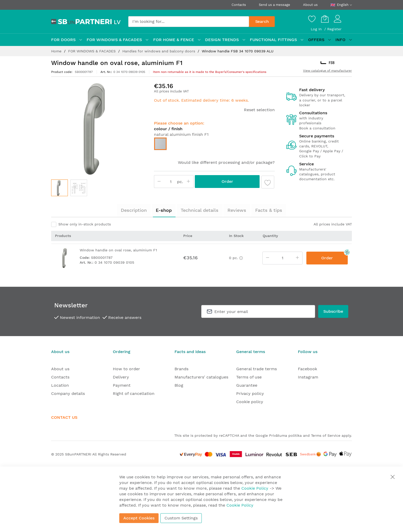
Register (334, 29)
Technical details (200, 210)
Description (134, 210)
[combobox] (189, 22)
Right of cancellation (134, 393)
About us (310, 5)
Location (60, 385)
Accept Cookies (139, 518)
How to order (126, 369)
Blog (179, 385)
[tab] (134, 210)
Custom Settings (181, 518)
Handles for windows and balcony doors (159, 51)
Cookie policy (250, 402)
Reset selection (259, 110)
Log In (317, 29)
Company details (68, 393)
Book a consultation (317, 128)
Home (57, 51)
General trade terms (257, 369)
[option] (160, 144)
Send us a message (274, 5)
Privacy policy (250, 393)
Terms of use (249, 377)
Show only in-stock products (85, 224)
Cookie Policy (255, 488)
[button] (79, 188)
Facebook (308, 369)
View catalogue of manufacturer (327, 71)
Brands (181, 369)
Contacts (239, 5)
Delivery (121, 377)
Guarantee (247, 385)
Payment (122, 385)
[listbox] (214, 145)
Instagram (308, 377)
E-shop (164, 210)
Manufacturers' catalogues (201, 377)
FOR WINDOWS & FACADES (93, 51)
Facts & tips (269, 210)
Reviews (237, 210)
